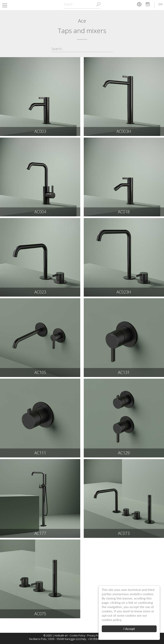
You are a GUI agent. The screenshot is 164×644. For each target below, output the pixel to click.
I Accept (129, 629)
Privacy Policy (95, 636)
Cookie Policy (77, 636)
